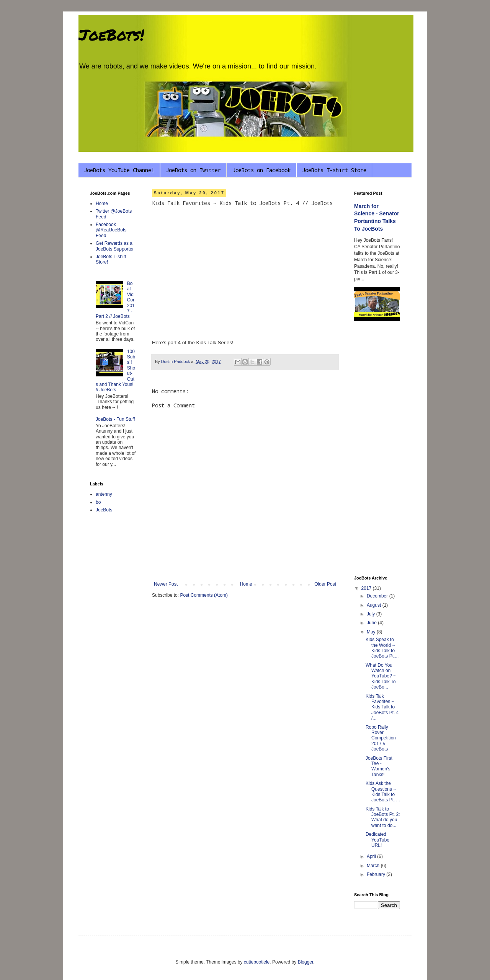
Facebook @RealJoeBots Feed (111, 230)
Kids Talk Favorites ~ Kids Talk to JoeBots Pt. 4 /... (382, 707)
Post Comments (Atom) (204, 595)
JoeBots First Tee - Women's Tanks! (379, 766)
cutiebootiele (257, 962)
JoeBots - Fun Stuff (115, 419)
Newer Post (166, 584)
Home (246, 584)
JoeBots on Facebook (261, 170)
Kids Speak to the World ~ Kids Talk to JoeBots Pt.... (382, 648)
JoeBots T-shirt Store (334, 170)
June (372, 623)
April (372, 856)
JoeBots (104, 510)
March (374, 866)
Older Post (325, 584)
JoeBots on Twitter (193, 170)
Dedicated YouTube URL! (377, 840)
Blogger (306, 962)
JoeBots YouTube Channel (119, 170)
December (378, 596)
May (372, 632)
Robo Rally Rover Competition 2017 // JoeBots (381, 738)
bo (98, 502)
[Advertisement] (377, 449)
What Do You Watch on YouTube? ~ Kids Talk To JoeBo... (381, 676)
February (376, 874)
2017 (367, 588)
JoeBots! (111, 35)
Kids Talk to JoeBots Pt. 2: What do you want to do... (383, 817)
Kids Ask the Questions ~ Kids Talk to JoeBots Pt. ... (383, 792)
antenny (104, 494)
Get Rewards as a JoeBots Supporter (115, 246)
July (372, 614)
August (375, 605)
